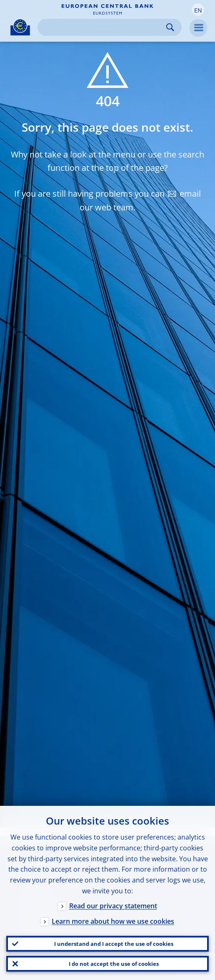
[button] (198, 10)
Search (170, 27)
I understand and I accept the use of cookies (114, 944)
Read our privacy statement (113, 906)
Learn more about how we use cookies (113, 921)
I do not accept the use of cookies (114, 964)
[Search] (103, 27)
